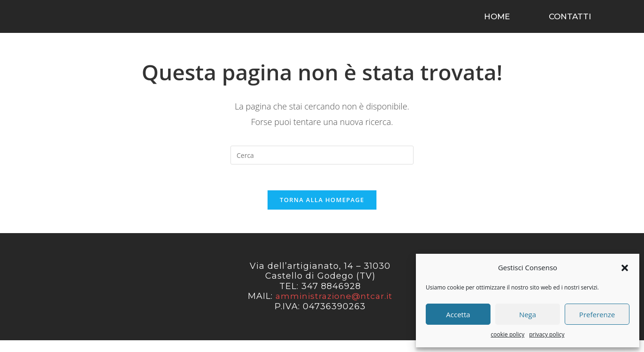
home (497, 21)
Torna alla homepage (322, 211)
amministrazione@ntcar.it (334, 308)
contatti (570, 21)
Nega (528, 314)
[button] (625, 268)
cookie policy (508, 334)
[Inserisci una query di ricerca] (322, 164)
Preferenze (597, 314)
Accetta (458, 314)
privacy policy (547, 334)
